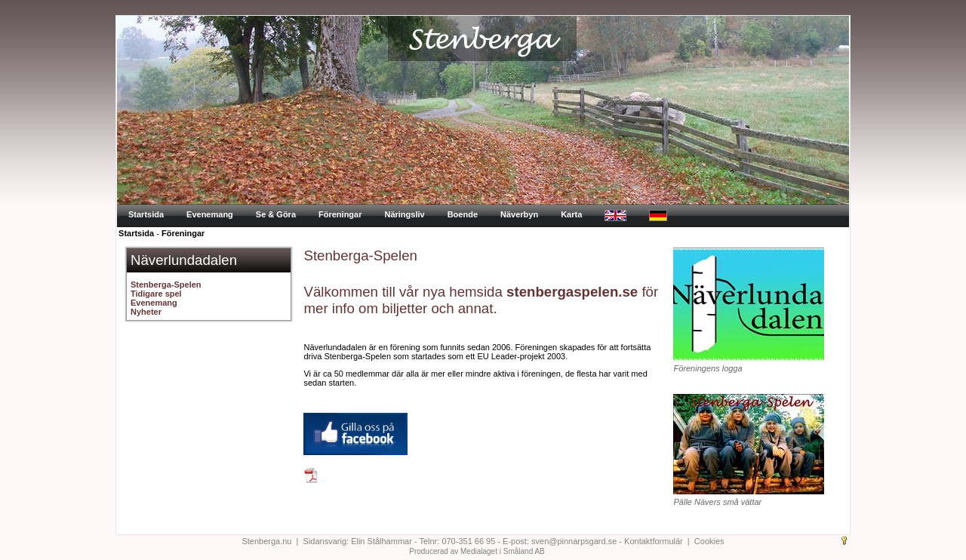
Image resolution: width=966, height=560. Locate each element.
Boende (463, 214)
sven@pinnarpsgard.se (574, 541)
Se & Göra (276, 214)
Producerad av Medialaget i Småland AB (477, 551)
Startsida (146, 214)
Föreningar (340, 214)
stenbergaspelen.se (572, 292)
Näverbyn (519, 214)
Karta (571, 214)
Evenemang (210, 214)
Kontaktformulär (654, 541)
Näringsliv (404, 214)
